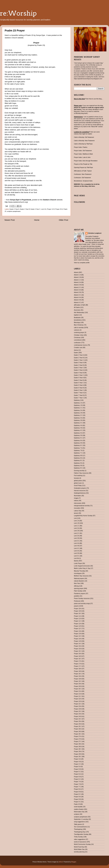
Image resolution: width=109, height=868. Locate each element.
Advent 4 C (77, 302)
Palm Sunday (78, 591)
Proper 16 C (78, 659)
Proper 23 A (59, 209)
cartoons (77, 330)
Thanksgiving (78, 829)
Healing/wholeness (80, 493)
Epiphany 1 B (78, 405)
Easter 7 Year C (79, 398)
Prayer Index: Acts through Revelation (86, 161)
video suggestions (80, 839)
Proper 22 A (78, 699)
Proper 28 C (78, 749)
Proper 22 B (78, 701)
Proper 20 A (78, 684)
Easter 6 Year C (79, 390)
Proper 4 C (77, 764)
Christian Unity (79, 335)
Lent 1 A (77, 521)
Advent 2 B (77, 285)
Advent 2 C (77, 287)
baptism (76, 315)
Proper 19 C (78, 681)
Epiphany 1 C (78, 408)
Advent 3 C (77, 295)
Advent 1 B (77, 277)
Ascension (77, 310)
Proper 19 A (78, 676)
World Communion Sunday (82, 844)
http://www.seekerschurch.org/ (16, 202)
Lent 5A (76, 558)
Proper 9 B (77, 799)
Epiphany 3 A (78, 418)
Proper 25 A (78, 721)
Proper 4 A (77, 759)
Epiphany (77, 400)
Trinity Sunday (78, 837)
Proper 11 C (78, 621)
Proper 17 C (78, 666)
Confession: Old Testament (82, 178)
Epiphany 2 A (78, 410)
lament (76, 513)
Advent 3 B (77, 292)
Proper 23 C (78, 711)
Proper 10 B (78, 611)
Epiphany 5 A (78, 433)
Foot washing (78, 475)
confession (77, 343)
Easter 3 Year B (79, 365)
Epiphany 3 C (78, 423)
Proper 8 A (77, 789)
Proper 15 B (78, 649)
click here (91, 186)
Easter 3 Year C (79, 368)
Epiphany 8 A (78, 458)
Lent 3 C (77, 541)
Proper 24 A (78, 714)
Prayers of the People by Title (83, 164)
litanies (76, 561)
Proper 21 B (78, 694)
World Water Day (79, 849)
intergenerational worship (82, 506)
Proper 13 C (78, 636)
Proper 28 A (78, 744)
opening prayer (79, 588)
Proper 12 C (78, 629)
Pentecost (77, 601)
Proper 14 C (78, 644)
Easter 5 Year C (79, 383)
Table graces (78, 824)
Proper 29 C (78, 756)
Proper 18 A (78, 669)
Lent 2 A (77, 528)
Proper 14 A (78, 639)
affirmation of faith (80, 305)
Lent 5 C (77, 556)
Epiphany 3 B (78, 420)
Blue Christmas (79, 325)
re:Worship (18, 13)
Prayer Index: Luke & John (82, 157)
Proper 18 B (78, 671)
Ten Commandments (80, 827)
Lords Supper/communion (82, 566)
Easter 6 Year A (79, 385)
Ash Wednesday (79, 312)
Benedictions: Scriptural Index (83, 181)
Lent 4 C (77, 548)
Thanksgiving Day (80, 832)
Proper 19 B (78, 679)
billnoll (61, 862)
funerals (76, 478)
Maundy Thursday (80, 571)
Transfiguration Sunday (81, 834)
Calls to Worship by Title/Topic (83, 144)
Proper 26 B (78, 731)
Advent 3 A (77, 290)
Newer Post (10, 220)
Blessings (77, 322)
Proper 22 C (78, 704)
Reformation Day (79, 812)
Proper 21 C (78, 696)
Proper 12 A (78, 624)
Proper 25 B (78, 724)
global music (78, 483)
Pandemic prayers (80, 593)
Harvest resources (80, 491)
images (76, 498)
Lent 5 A (77, 551)
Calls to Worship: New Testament (84, 141)
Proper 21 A (78, 691)
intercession (78, 503)
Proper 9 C (77, 802)
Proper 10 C (78, 613)
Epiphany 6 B (78, 443)
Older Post (64, 220)
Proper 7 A (77, 782)
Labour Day (78, 511)
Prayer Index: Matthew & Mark (83, 154)
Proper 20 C (78, 689)
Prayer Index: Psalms (81, 147)
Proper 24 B (78, 716)
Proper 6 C (77, 779)
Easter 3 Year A (79, 363)
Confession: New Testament (83, 174)
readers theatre (79, 809)
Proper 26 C (78, 734)
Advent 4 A (77, 297)
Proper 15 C (78, 651)
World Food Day (79, 847)
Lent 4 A (44, 209)
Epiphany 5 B (78, 435)
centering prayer (79, 332)
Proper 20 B (78, 686)
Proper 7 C (77, 787)
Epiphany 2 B (78, 413)
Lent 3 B (77, 538)
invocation (77, 508)
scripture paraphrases (14, 211)
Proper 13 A (78, 631)
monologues (78, 573)
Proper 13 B (78, 634)
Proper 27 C (78, 741)
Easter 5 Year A (79, 378)
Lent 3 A (77, 536)
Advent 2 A (77, 282)
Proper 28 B (78, 747)
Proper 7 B (77, 784)
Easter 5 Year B (79, 380)
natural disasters (79, 581)
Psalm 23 (77, 804)
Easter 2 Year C (79, 360)
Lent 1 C (77, 526)
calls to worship (79, 327)
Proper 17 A (78, 661)
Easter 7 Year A (79, 393)
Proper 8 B (77, 792)
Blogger (74, 862)
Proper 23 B (78, 709)
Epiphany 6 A (78, 440)
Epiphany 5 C (78, 438)
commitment (78, 340)
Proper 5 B (77, 769)
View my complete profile (82, 263)
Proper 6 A (77, 774)
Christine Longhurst (95, 233)
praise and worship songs (82, 603)
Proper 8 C (77, 794)
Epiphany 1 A (78, 403)
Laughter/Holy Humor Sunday (83, 516)
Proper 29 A (78, 751)
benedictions (78, 320)
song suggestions (79, 822)
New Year (77, 583)
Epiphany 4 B (78, 428)
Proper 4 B (77, 762)
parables (77, 596)
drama (76, 350)
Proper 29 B (78, 754)
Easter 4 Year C (35, 209)
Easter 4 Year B (25, 209)
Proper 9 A (77, 797)
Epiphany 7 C (78, 453)
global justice (78, 481)
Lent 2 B (77, 531)
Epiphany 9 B (78, 465)
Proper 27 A (78, 736)
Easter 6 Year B (79, 388)
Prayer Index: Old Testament (83, 151)
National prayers (79, 578)
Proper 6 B (77, 777)
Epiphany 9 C (78, 468)
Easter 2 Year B (79, 358)
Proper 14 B (78, 641)
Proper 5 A (77, 766)
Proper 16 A (78, 654)
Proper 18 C (78, 674)
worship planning (79, 852)
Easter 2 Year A (79, 355)
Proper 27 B (78, 739)
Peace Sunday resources (82, 598)
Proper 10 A (78, 609)
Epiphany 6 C (78, 445)
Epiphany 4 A (78, 425)
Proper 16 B (78, 656)
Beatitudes (77, 318)
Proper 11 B (51, 209)
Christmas (77, 337)
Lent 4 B (77, 546)
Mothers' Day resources (81, 576)
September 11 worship (81, 819)
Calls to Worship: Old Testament (84, 137)
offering (76, 586)
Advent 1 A (77, 275)
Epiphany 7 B (78, 450)
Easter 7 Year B (79, 395)
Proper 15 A (78, 646)
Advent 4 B (77, 300)
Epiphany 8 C (78, 460)
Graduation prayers (80, 488)
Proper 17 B (78, 664)
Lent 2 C (77, 533)
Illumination (78, 496)
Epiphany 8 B (78, 455)
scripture (77, 814)
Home (37, 220)
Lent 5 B (77, 553)
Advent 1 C (77, 280)
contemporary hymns (81, 345)
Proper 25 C (78, 726)
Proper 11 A (78, 616)
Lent (75, 518)
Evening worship (79, 471)
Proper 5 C (77, 772)
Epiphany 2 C (78, 415)
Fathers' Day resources (81, 473)
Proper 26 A (78, 729)
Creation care (78, 347)
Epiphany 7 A (78, 448)
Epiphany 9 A (78, 463)
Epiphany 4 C (78, 430)
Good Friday (78, 485)
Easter (76, 353)
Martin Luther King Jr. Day (82, 568)
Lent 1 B (77, 523)
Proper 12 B (78, 626)
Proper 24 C (78, 719)
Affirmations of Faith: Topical (83, 171)
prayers (76, 606)
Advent (76, 272)
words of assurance (80, 842)
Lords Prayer (78, 563)
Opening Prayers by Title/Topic (83, 167)
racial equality (78, 807)
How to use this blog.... (96, 99)
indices (76, 501)
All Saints (77, 307)
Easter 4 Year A (14, 209)
